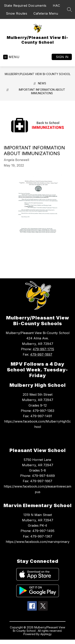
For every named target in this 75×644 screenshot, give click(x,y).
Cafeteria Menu (46, 13)
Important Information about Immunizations (42, 91)
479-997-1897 (41, 354)
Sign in (62, 57)
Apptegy (46, 634)
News (42, 83)
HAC (56, 6)
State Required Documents (25, 6)
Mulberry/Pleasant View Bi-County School (38, 74)
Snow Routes (17, 13)
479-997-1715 (43, 349)
